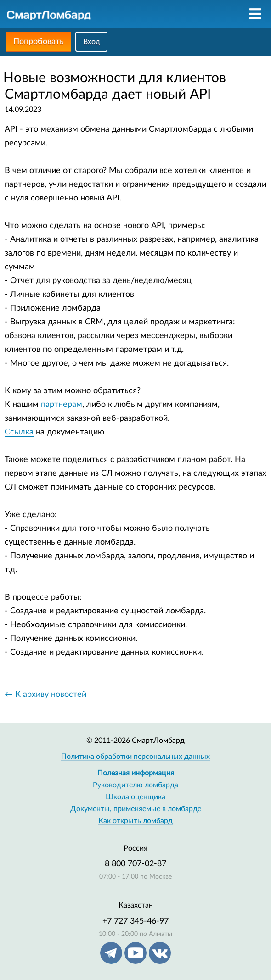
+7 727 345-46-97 (135, 921)
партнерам (62, 405)
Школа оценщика (135, 797)
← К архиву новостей (45, 695)
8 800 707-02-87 (135, 864)
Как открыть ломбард (135, 821)
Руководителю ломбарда (135, 785)
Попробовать (39, 42)
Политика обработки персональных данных (135, 757)
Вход (92, 42)
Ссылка (19, 432)
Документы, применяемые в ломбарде (136, 809)
